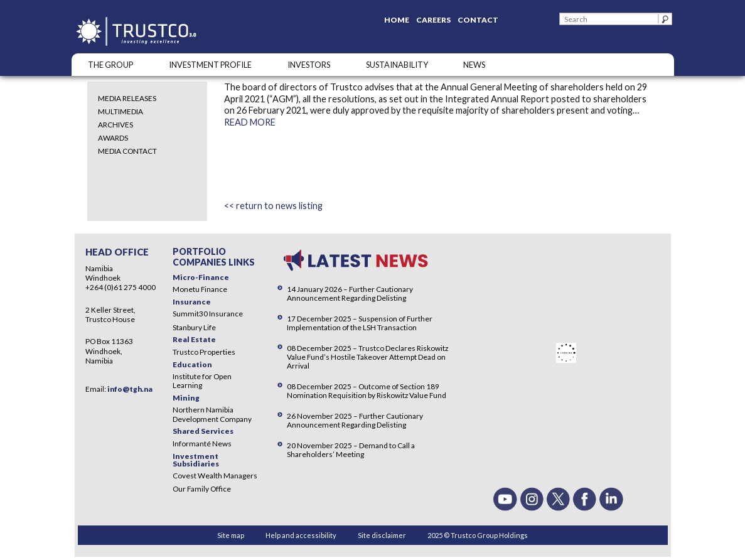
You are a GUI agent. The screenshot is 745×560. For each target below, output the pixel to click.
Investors (309, 65)
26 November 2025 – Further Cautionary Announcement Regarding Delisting (355, 420)
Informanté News (202, 444)
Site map (231, 535)
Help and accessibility (301, 535)
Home (397, 20)
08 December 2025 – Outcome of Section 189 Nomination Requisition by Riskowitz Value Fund (367, 391)
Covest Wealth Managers (215, 476)
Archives (115, 125)
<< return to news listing (273, 206)
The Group (110, 65)
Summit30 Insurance (208, 314)
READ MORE (250, 122)
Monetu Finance (200, 289)
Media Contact (127, 151)
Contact (478, 20)
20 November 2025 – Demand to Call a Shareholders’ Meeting (351, 450)
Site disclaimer (382, 535)
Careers (433, 20)
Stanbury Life (194, 327)
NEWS (474, 65)
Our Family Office (202, 489)
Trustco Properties (204, 352)
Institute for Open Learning (202, 381)
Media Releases (127, 98)
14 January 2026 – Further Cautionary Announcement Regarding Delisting (350, 293)
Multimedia (121, 111)
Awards (113, 138)
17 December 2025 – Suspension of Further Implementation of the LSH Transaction (360, 323)
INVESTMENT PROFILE (210, 65)
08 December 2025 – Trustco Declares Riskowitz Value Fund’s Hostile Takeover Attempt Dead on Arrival (367, 357)
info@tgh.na (130, 389)
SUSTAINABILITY (397, 65)
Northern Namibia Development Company (212, 414)
